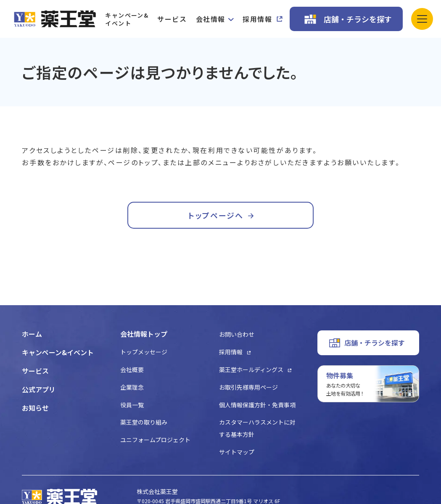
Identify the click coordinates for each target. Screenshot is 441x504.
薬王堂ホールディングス (251, 369)
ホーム (32, 334)
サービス (172, 19)
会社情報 (211, 19)
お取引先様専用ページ (248, 387)
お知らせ (35, 408)
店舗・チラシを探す (358, 19)
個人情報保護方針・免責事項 (257, 405)
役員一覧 (132, 405)
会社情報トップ (144, 334)
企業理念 (132, 387)
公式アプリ (39, 389)
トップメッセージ (144, 352)
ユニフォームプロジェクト (155, 440)
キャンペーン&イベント (127, 19)
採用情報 (257, 19)
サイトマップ (237, 452)
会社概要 (132, 369)
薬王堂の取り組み (144, 422)
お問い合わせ (237, 334)
